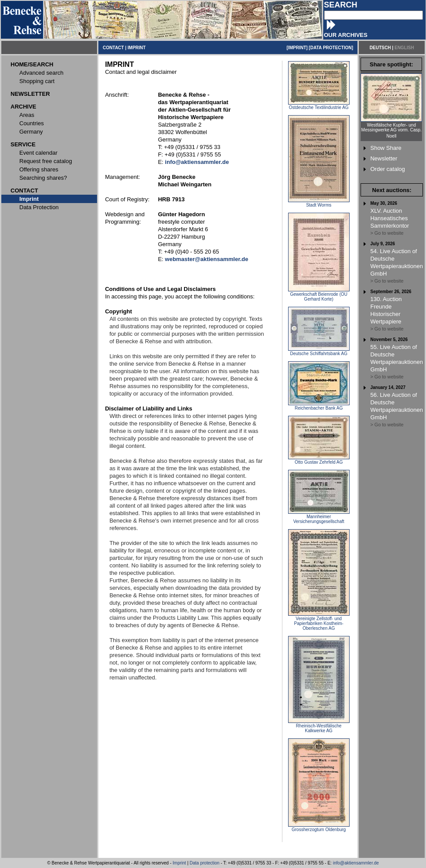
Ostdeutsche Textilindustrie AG (319, 105)
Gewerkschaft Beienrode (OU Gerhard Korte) (319, 295)
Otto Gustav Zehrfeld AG (319, 460)
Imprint (179, 863)
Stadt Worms (319, 203)
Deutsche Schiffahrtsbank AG (319, 352)
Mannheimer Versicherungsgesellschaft (319, 517)
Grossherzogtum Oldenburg (319, 828)
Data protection (205, 863)
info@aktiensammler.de (356, 863)
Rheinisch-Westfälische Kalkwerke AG (319, 726)
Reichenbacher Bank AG (319, 406)
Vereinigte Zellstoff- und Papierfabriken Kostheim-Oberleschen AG (319, 621)
